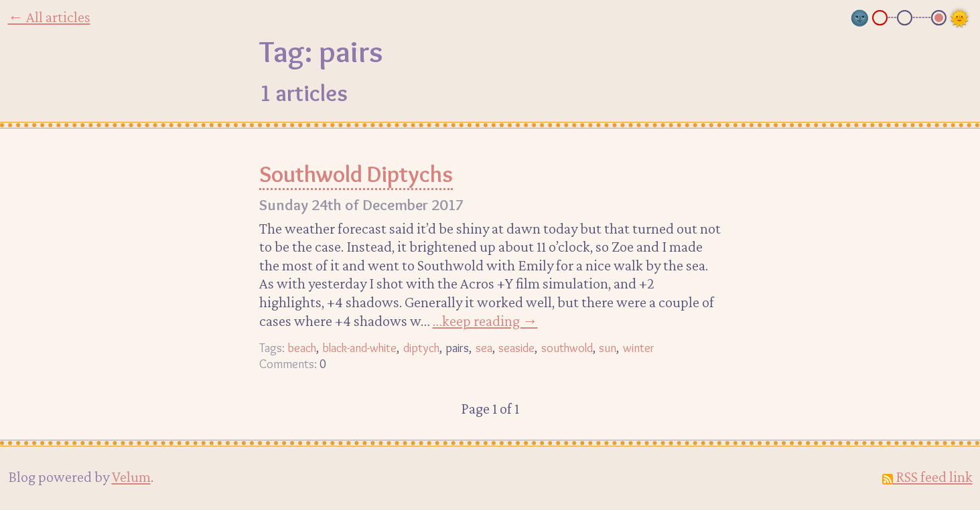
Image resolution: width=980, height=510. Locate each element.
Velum (131, 477)
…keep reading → (485, 321)
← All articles (49, 17)
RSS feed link (927, 477)
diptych (421, 348)
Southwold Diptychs (356, 174)
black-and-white (359, 348)
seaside (516, 348)
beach (302, 348)
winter (639, 348)
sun (608, 348)
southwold (567, 348)
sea (484, 348)
